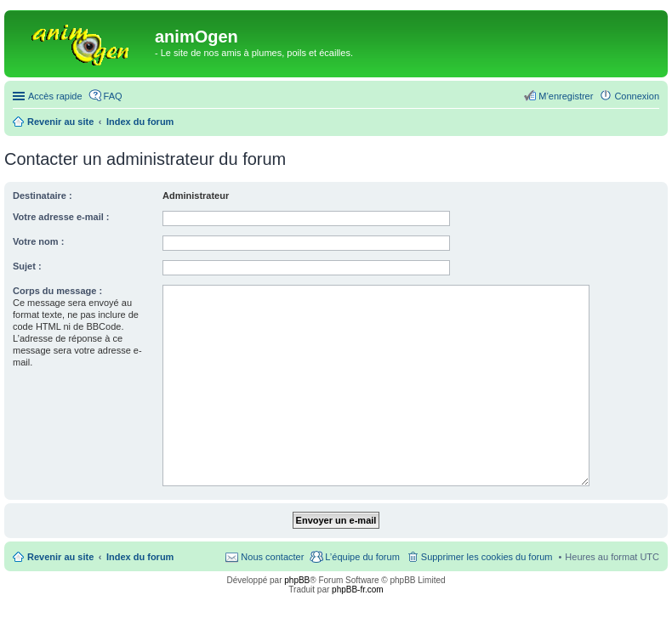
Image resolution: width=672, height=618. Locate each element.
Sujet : (27, 266)
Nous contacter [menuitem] (272, 557)
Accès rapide (55, 96)
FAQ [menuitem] (113, 96)
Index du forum (140, 557)
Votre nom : (38, 241)
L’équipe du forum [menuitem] (362, 557)
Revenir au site (60, 557)
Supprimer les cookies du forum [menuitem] (487, 557)
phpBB (297, 580)
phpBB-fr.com (358, 590)
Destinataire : (43, 196)
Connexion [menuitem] (637, 96)
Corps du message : (57, 291)
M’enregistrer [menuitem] (566, 96)
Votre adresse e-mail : (61, 217)
